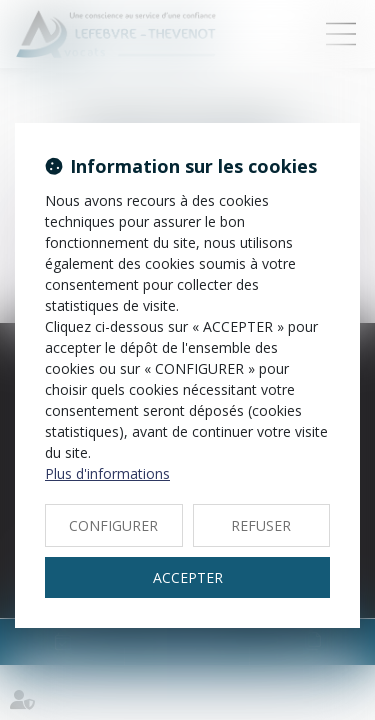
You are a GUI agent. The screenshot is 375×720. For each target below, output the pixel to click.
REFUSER (261, 525)
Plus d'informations (107, 473)
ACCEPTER (188, 577)
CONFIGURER (113, 525)
